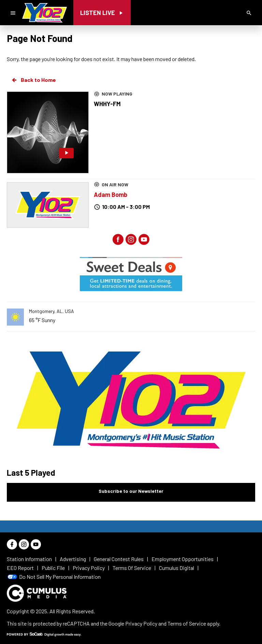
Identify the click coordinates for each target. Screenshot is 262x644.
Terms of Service (187, 623)
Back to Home (33, 80)
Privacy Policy (141, 623)
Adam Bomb (111, 195)
